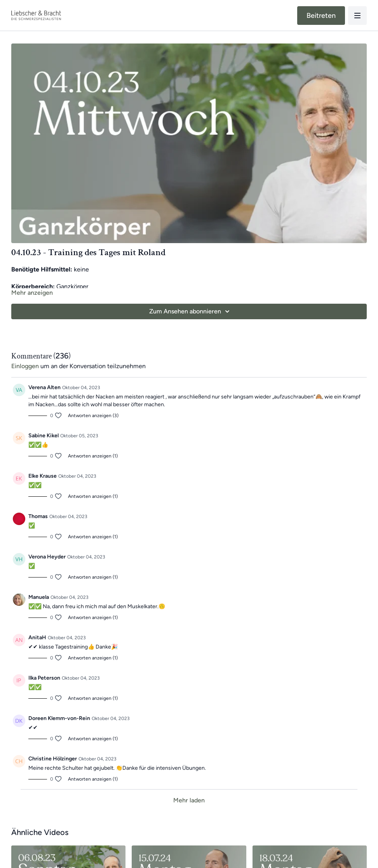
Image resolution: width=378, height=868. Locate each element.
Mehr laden (189, 800)
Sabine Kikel (44, 436)
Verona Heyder (47, 557)
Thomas (38, 516)
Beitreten (321, 16)
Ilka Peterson (44, 678)
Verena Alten (44, 387)
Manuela (39, 597)
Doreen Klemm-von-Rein (59, 718)
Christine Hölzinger (53, 759)
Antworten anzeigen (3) (93, 416)
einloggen (25, 366)
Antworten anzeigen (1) (93, 456)
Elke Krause (43, 476)
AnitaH (37, 638)
